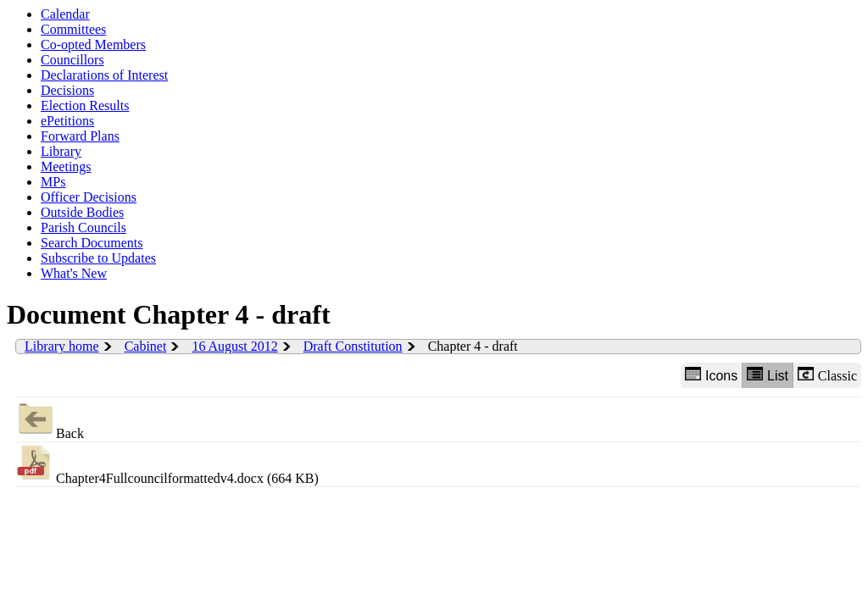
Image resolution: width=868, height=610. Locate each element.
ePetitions (67, 121)
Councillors (72, 60)
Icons (711, 375)
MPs (53, 182)
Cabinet (146, 346)
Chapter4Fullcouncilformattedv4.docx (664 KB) (167, 464)
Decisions (67, 90)
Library (61, 151)
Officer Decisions (89, 197)
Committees (73, 29)
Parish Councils (83, 227)
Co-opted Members (93, 44)
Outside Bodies (82, 212)
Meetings (66, 166)
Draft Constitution (353, 346)
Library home (62, 346)
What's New (74, 273)
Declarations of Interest (104, 75)
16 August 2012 (234, 346)
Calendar (65, 14)
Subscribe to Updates (98, 258)
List (768, 375)
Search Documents (92, 243)
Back (50, 419)
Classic (827, 375)
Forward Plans (80, 136)
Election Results (85, 105)
